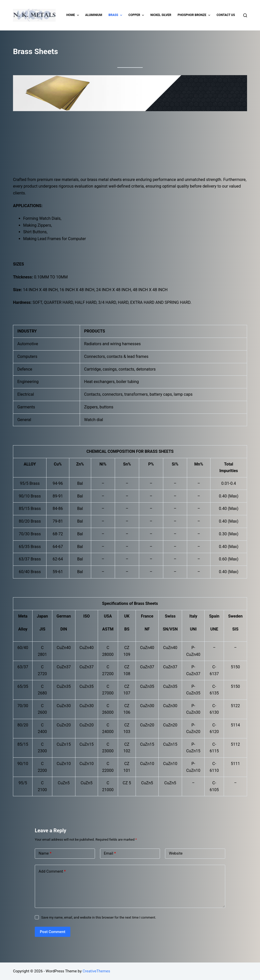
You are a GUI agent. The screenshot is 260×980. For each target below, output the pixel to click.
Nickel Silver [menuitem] (161, 15)
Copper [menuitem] (137, 15)
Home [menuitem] (73, 15)
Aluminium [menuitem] (94, 15)
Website (176, 853)
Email (110, 853)
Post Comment (53, 932)
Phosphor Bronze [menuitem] (194, 15)
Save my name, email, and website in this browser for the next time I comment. (99, 917)
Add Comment (52, 871)
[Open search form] (245, 15)
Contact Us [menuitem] (226, 15)
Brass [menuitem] (116, 15)
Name (45, 853)
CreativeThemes (96, 971)
